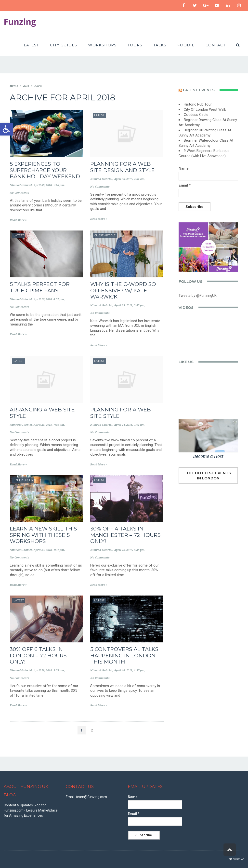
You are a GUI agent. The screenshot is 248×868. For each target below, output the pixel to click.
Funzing (238, 859)
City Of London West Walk (205, 109)
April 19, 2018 (123, 550)
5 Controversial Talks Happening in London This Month (124, 655)
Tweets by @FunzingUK (198, 296)
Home (14, 86)
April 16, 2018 (123, 671)
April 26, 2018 (43, 299)
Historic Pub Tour (198, 104)
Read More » (18, 220)
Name (184, 168)
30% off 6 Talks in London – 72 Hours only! (38, 655)
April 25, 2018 (123, 305)
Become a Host (208, 456)
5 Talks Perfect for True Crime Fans (40, 287)
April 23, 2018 (43, 550)
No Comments (20, 193)
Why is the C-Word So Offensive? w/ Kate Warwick (123, 290)
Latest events (199, 90)
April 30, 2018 (43, 185)
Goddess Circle (196, 115)
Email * (185, 185)
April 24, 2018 (43, 425)
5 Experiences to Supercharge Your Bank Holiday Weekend (45, 170)
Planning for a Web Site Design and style (123, 167)
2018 (26, 86)
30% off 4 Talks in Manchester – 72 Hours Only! (125, 535)
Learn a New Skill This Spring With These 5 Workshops (43, 535)
